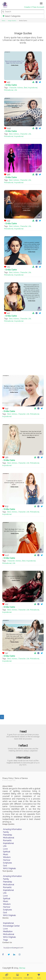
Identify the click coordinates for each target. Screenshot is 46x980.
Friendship (8, 835)
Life (16, 90)
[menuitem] (7, 976)
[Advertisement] (23, 346)
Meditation (8, 931)
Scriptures (7, 863)
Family (6, 832)
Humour (7, 860)
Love (5, 849)
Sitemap (22, 968)
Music (6, 854)
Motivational (9, 90)
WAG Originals (9, 868)
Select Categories (12, 16)
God (5, 866)
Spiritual (7, 852)
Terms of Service (21, 778)
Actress (20, 88)
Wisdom (7, 857)
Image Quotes (12, 21)
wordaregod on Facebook (4, 957)
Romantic (7, 840)
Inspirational (33, 88)
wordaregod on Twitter (9, 957)
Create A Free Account (34, 7)
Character (13, 88)
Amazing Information (12, 829)
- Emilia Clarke (10, 85)
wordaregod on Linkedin (15, 957)
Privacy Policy (8, 778)
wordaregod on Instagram (20, 957)
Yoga (5, 940)
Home (4, 21)
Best (26, 88)
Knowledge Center (11, 926)
